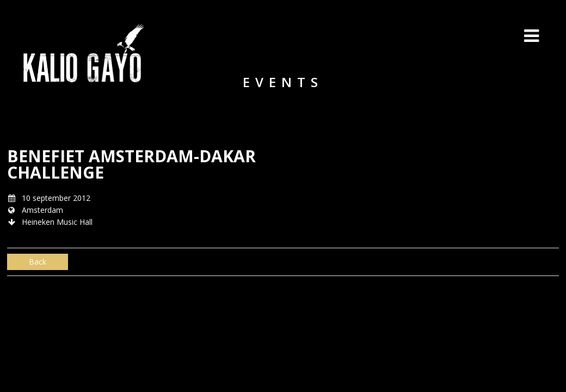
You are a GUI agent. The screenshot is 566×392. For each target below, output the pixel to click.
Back (38, 262)
